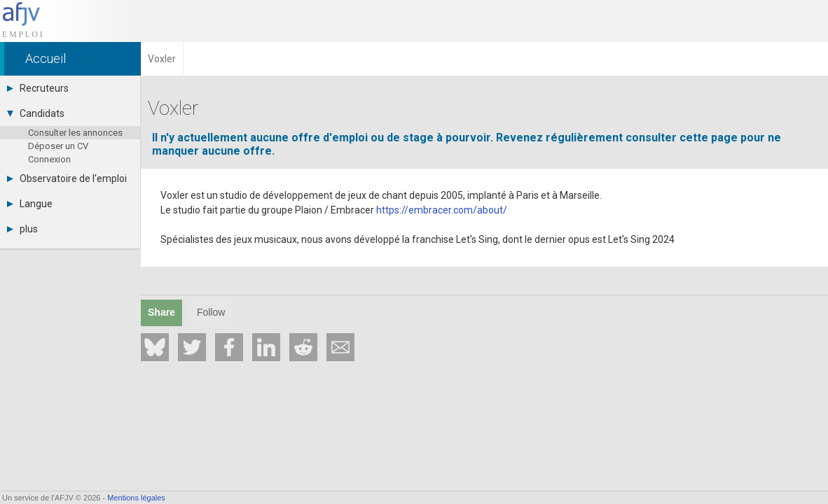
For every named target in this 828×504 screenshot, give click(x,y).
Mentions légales (136, 498)
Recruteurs (38, 88)
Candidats (36, 113)
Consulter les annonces (75, 133)
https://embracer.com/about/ (442, 210)
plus (22, 229)
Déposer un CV (58, 146)
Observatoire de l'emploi (67, 178)
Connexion (49, 159)
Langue (30, 204)
